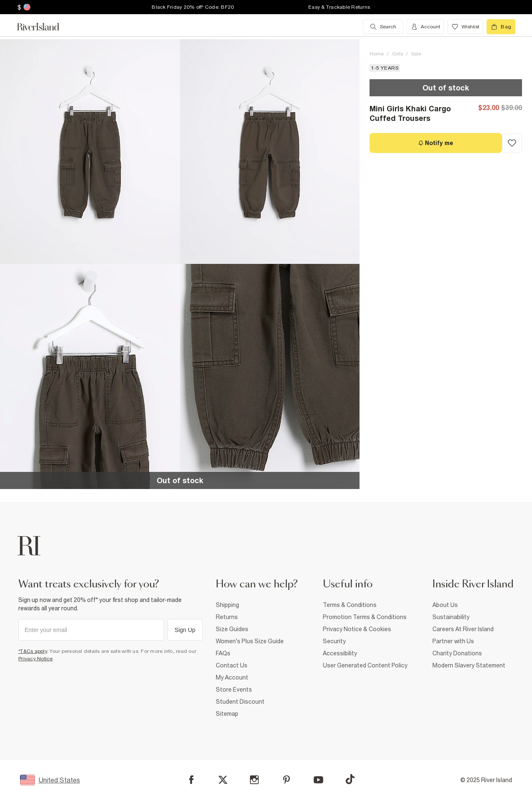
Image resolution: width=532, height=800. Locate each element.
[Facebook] (191, 780)
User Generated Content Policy (365, 665)
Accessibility (340, 653)
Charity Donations (457, 653)
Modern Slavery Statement (469, 665)
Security (334, 641)
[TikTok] (350, 779)
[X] (223, 780)
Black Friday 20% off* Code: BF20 (193, 7)
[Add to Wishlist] (512, 143)
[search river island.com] (383, 27)
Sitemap (227, 714)
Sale (416, 54)
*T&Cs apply (33, 651)
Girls (397, 54)
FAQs (223, 653)
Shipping (227, 605)
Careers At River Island (463, 629)
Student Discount (240, 702)
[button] (90, 152)
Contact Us (232, 665)
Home (377, 54)
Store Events (234, 690)
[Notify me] (436, 143)
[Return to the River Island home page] (44, 27)
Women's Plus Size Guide (250, 641)
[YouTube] (318, 780)
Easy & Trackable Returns (339, 7)
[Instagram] (254, 780)
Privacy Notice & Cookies (357, 629)
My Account (232, 677)
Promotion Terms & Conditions (365, 617)
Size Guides (232, 629)
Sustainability (451, 617)
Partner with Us (453, 641)
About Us (445, 605)
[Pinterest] (286, 780)
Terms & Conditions (350, 605)
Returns (227, 617)
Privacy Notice (36, 659)
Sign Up (185, 630)
